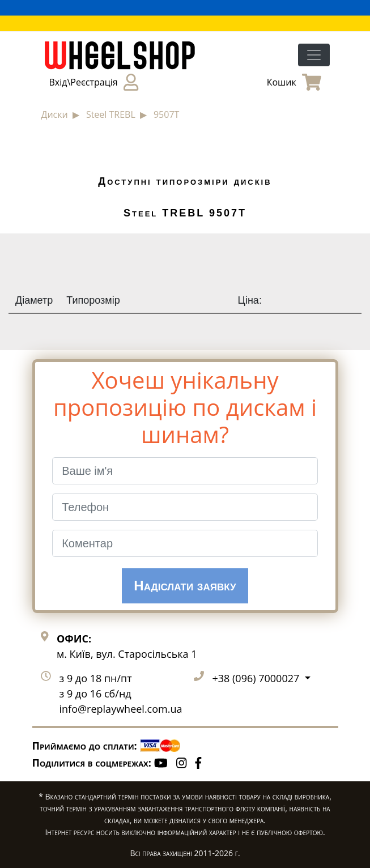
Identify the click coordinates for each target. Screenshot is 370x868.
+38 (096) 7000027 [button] (257, 678)
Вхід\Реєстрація (94, 82)
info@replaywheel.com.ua (121, 709)
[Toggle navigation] (314, 55)
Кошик (294, 82)
